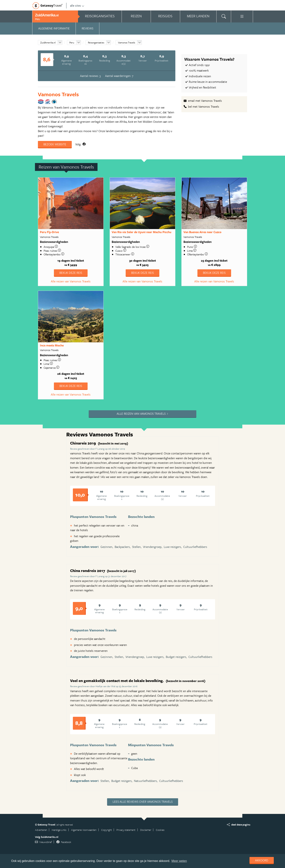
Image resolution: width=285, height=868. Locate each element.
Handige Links (59, 830)
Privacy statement (126, 830)
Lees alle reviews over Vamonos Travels (143, 802)
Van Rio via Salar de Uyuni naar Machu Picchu (141, 232)
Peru (72, 42)
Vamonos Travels (126, 42)
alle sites (77, 6)
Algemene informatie (54, 28)
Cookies (160, 830)
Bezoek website (55, 144)
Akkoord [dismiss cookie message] (262, 860)
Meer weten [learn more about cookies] (179, 861)
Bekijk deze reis (71, 273)
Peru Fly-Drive (49, 232)
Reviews (87, 28)
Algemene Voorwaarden (84, 830)
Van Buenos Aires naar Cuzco (202, 232)
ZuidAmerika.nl (48, 42)
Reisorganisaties (96, 42)
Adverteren (41, 830)
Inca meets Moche (52, 345)
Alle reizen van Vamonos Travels (71, 281)
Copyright (107, 830)
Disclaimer (146, 830)
